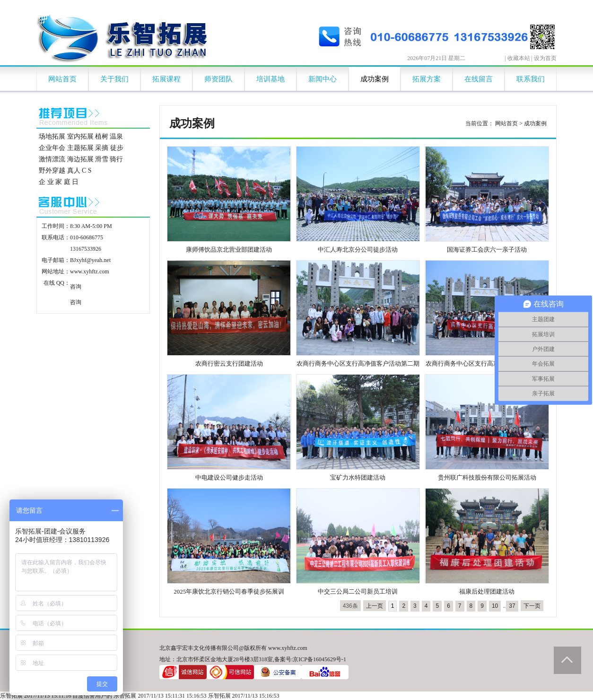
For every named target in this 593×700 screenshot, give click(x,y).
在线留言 (479, 79)
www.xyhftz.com (90, 271)
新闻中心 (323, 79)
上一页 (375, 606)
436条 (350, 606)
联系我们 (531, 79)
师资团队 (218, 79)
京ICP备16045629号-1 (319, 659)
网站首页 (62, 79)
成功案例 (375, 79)
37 (512, 606)
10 (495, 606)
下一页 (532, 606)
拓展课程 (166, 79)
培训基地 (270, 79)
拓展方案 (427, 79)
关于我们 (114, 79)
